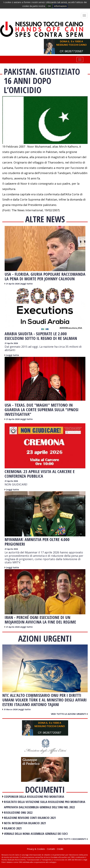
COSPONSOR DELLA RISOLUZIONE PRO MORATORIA (34, 797)
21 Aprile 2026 (13, 284)
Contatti (51, 849)
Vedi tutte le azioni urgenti (69, 714)
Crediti (60, 849)
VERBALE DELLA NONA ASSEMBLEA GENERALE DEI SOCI (36, 834)
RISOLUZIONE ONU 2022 (18, 813)
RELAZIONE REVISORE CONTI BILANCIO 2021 (30, 818)
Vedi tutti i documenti (73, 839)
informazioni (60, 6)
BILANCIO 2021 (13, 828)
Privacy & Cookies (36, 849)
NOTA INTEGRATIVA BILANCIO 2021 (25, 823)
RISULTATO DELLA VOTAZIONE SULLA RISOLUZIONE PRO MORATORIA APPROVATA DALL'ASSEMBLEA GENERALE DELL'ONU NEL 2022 (45, 804)
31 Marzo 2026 (11, 709)
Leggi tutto (26, 284)
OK (49, 6)
